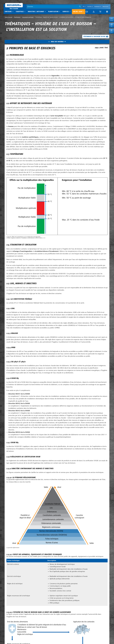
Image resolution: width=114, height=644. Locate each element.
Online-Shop (78, 12)
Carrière (89, 7)
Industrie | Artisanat (36, 12)
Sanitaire (8, 12)
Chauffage (20, 12)
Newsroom (105, 7)
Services (66, 12)
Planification (53, 12)
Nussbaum (97, 7)
